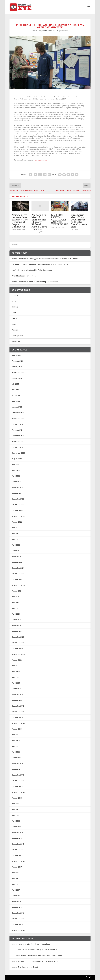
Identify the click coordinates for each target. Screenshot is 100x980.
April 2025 (16, 395)
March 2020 (16, 689)
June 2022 (16, 533)
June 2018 (16, 809)
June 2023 (16, 470)
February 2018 (18, 832)
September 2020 (18, 654)
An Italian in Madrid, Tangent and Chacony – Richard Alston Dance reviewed (39, 222)
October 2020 (17, 648)
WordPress (47, 977)
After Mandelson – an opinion (24, 276)
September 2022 (18, 516)
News (14, 324)
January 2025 (17, 407)
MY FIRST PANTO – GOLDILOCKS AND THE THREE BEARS (60, 220)
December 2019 (18, 706)
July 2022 (15, 528)
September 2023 (18, 453)
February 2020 (18, 694)
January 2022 (17, 562)
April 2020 (16, 683)
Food (14, 313)
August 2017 (17, 867)
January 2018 (17, 838)
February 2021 (18, 625)
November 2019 (18, 712)
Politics (15, 330)
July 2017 (15, 873)
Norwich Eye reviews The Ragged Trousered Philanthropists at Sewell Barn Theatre (45, 259)
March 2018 (16, 827)
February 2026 (18, 361)
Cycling (15, 307)
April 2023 (16, 476)
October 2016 (17, 924)
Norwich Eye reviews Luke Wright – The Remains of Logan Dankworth (20, 221)
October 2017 (17, 855)
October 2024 (17, 424)
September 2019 (18, 723)
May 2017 (16, 884)
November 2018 (18, 781)
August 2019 (17, 729)
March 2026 (16, 355)
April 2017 (16, 890)
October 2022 (17, 510)
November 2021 (18, 574)
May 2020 (16, 677)
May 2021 (16, 608)
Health (44, 31)
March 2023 (16, 482)
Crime (14, 301)
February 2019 (18, 763)
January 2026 (17, 367)
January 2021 (17, 631)
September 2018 (18, 792)
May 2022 (16, 539)
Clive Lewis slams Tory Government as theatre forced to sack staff (79, 221)
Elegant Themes (26, 977)
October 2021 (17, 579)
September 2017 (18, 861)
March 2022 (16, 551)
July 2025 (15, 384)
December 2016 (18, 913)
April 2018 (16, 821)
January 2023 (17, 493)
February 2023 (18, 487)
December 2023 (18, 436)
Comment (16, 295)
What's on (51, 31)
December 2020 (18, 637)
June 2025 (16, 390)
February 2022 (18, 556)
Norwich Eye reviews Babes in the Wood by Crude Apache (35, 282)
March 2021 (16, 620)
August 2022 (17, 522)
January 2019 (17, 769)
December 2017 (18, 844)
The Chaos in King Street (28, 967)
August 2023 (17, 459)
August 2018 (17, 798)
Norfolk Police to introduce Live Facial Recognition (32, 270)
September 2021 (18, 585)
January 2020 (17, 700)
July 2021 (15, 597)
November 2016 (18, 919)
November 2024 (18, 418)
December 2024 (18, 413)
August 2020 (17, 660)
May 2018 (16, 815)
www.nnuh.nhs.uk (40, 160)
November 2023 (18, 441)
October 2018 (17, 786)
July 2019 (15, 735)
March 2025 (16, 401)
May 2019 (16, 746)
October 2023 (17, 447)
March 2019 (16, 758)
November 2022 (18, 505)
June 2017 (16, 878)
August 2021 (17, 591)
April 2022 (16, 545)
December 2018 (18, 775)
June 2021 (16, 602)
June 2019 (16, 740)
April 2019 (16, 752)
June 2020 (16, 671)
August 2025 (17, 378)
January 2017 (17, 907)
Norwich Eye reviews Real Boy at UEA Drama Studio (38, 950)
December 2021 (18, 568)
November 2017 (18, 850)
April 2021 (16, 614)
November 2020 (18, 643)
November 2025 (18, 372)
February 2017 (18, 901)
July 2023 (15, 464)
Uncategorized (18, 336)
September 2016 (18, 930)
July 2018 (15, 804)
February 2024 (18, 430)
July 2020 (15, 666)
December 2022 (18, 499)
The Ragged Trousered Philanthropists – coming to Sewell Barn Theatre (40, 264)
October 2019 (17, 717)
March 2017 (16, 896)
